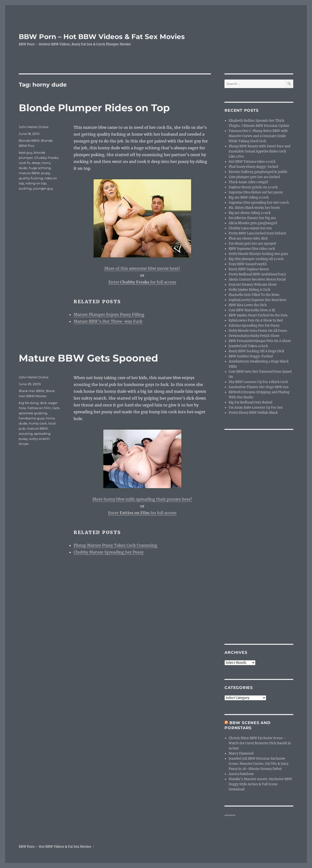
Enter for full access (142, 282)
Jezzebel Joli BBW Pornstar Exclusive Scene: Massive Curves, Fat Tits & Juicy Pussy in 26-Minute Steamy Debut (258, 764)
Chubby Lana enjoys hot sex (250, 228)
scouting (26, 434)
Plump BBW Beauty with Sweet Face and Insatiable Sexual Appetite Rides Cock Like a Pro (259, 151)
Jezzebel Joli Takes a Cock (248, 346)
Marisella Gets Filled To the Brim (254, 295)
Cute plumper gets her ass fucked (254, 177)
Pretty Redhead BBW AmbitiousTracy (257, 274)
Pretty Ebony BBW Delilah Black (253, 413)
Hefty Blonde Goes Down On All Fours (258, 331)
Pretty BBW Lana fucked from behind (257, 233)
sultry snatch (39, 439)
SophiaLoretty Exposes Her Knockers (258, 300)
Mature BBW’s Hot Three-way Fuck (108, 321)
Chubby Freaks (46, 158)
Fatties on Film (39, 408)
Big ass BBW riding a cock (249, 197)
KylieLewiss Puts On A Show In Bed (256, 320)
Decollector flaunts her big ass (252, 218)
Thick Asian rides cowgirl (248, 182)
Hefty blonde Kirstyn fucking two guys (258, 254)
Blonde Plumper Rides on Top (94, 108)
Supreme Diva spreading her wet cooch (259, 203)
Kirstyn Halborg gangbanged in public (258, 172)
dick (43, 403)
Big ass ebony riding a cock (250, 213)
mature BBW (29, 173)
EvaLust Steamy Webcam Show (253, 285)
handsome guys (32, 418)
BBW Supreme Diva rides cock (252, 249)
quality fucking (31, 178)
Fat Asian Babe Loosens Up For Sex (256, 408)
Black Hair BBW (32, 391)
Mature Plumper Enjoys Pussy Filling (109, 314)
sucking (25, 188)
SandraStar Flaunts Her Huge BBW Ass (259, 387)
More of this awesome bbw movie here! (142, 268)
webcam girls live (230, 815)
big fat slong (29, 403)
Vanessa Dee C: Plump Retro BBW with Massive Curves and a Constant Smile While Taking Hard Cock (258, 136)
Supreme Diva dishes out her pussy (256, 192)
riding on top (36, 183)
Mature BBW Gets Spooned (88, 358)
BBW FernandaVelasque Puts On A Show (260, 341)
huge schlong (40, 168)
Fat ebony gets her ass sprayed (252, 244)
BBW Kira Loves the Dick (248, 305)
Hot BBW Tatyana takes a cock (252, 162)
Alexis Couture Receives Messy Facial (257, 279)
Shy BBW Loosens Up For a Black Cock (258, 382)
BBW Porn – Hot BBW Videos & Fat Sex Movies (102, 37)
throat (24, 444)
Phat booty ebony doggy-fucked (253, 167)
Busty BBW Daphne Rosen (249, 269)
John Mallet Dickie (34, 127)
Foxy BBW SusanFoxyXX (248, 264)
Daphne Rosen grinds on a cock (253, 187)
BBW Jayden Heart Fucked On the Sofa (258, 315)
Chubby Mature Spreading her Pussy (109, 552)
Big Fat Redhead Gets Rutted (250, 402)
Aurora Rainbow (241, 774)
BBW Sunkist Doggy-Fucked (251, 356)
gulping (41, 413)
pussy (46, 173)
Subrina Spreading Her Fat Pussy (254, 326)
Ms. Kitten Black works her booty (254, 208)
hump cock (38, 423)
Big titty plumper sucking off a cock (256, 259)
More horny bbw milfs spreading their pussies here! (142, 499)
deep (36, 163)
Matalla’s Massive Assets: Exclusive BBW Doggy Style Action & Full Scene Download (260, 784)
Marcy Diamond (241, 753)
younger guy (43, 188)
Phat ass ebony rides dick (248, 238)
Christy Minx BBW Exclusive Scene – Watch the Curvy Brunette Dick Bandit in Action (260, 743)
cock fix (25, 163)
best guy (26, 152)
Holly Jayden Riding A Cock (249, 290)
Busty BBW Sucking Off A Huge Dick (256, 351)
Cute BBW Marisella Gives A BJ (252, 310)
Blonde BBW (29, 141)
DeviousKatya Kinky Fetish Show (254, 336)
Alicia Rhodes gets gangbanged (253, 223)
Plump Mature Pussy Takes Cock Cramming (115, 545)
